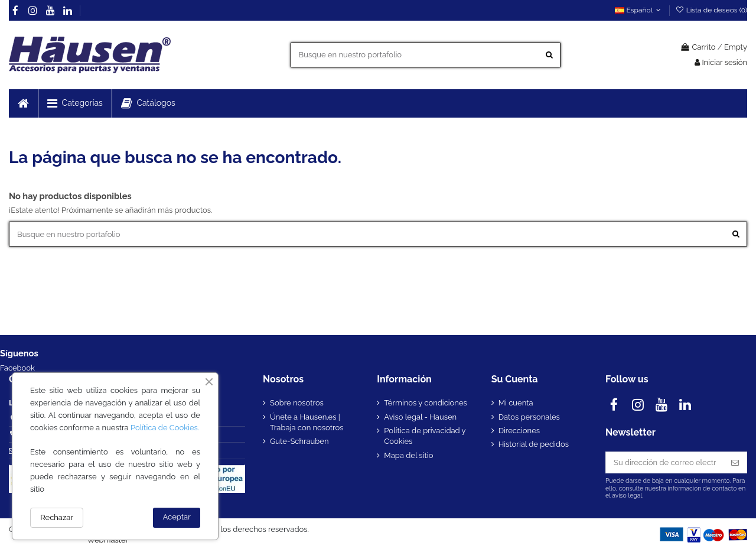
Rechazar (57, 517)
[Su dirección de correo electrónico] (665, 462)
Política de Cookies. (165, 428)
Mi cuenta (516, 403)
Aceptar (177, 517)
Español (639, 10)
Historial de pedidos (534, 444)
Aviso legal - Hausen (420, 417)
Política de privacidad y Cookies (425, 436)
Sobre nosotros (297, 403)
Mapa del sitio (408, 455)
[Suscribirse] (735, 462)
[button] (75, 103)
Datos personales (529, 417)
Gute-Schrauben (299, 441)
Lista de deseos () (711, 10)
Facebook (17, 368)
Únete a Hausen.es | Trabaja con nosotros (307, 422)
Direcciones (519, 431)
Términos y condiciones (426, 403)
